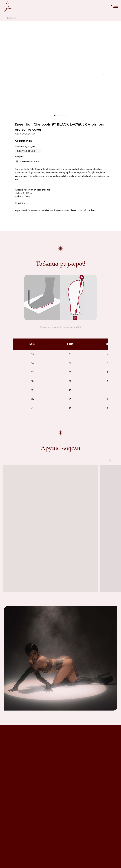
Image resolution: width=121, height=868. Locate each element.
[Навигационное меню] (116, 6)
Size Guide (20, 203)
